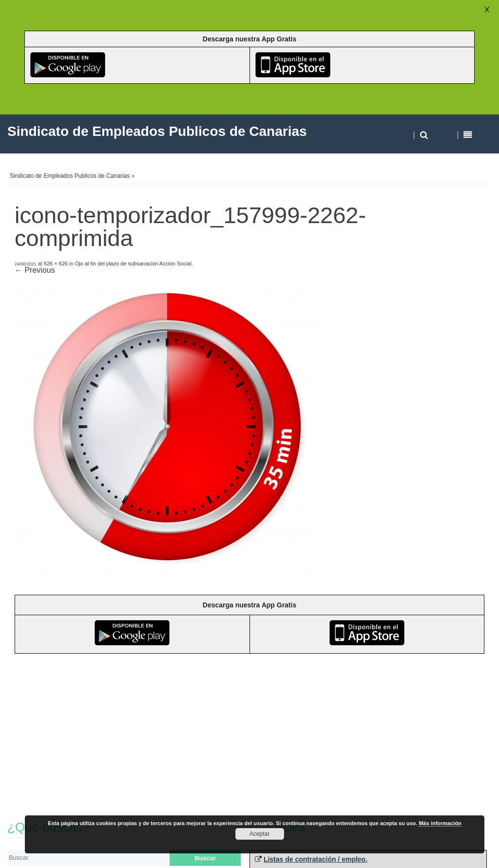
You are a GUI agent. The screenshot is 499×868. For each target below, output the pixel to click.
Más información (440, 823)
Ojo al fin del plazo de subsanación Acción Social (133, 264)
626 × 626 (56, 264)
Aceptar (259, 834)
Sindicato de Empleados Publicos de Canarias (70, 176)
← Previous (35, 270)
